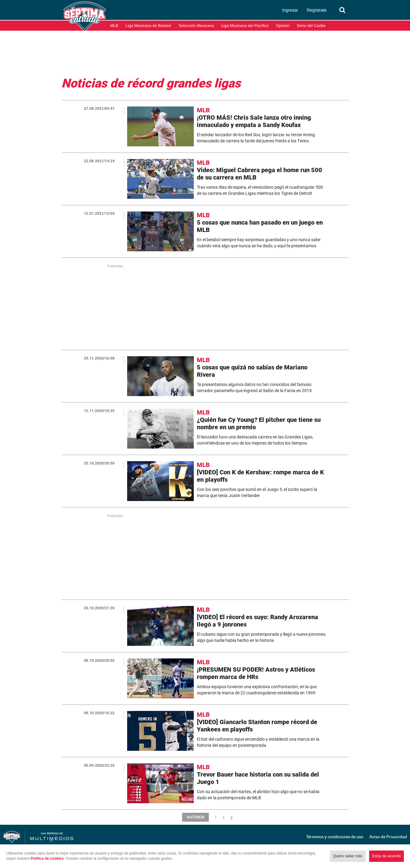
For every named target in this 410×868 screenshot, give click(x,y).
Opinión (283, 26)
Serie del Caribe (311, 26)
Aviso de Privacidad (388, 837)
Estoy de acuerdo (387, 856)
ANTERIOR (196, 817)
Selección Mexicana (196, 26)
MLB (114, 26)
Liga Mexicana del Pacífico (245, 26)
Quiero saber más (348, 856)
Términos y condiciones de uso (335, 837)
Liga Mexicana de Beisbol (148, 26)
